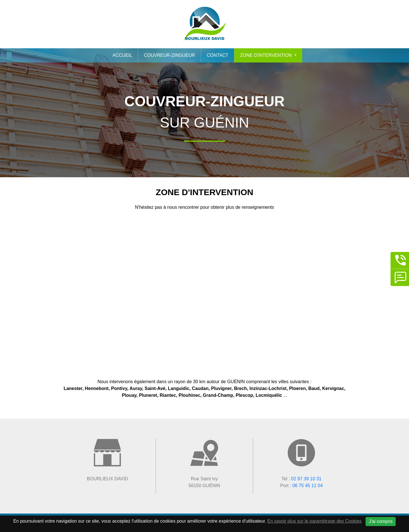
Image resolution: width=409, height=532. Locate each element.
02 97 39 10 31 (306, 479)
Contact (218, 55)
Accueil (122, 55)
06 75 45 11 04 (307, 486)
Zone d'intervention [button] (267, 55)
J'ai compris (381, 521)
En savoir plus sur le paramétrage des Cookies (314, 521)
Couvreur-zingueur (169, 55)
